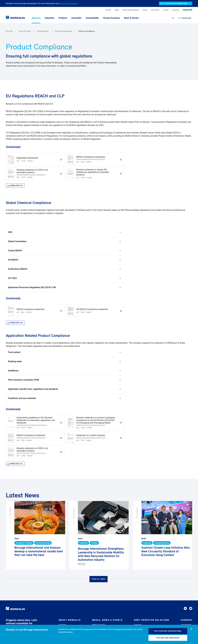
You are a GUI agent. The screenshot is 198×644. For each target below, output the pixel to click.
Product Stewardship (64, 31)
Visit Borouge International (168, 631)
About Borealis (25, 31)
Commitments (43, 31)
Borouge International (68, 3)
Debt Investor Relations (152, 620)
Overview (62, 625)
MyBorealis (185, 18)
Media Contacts (99, 625)
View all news (99, 579)
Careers (186, 620)
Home (10, 31)
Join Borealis (186, 625)
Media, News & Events (107, 620)
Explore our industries (168, 638)
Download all (15, 186)
